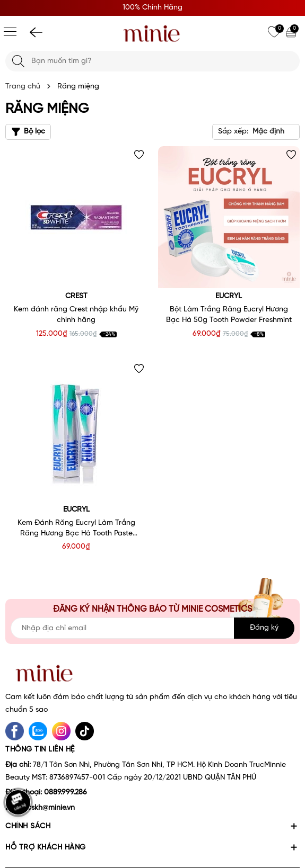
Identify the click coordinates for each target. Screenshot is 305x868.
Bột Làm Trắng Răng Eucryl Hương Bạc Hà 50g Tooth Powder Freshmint (229, 315)
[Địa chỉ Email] (152, 628)
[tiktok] (85, 731)
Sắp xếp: (233, 132)
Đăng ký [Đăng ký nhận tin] (264, 628)
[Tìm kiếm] (18, 61)
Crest (76, 296)
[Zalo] (38, 731)
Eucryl (229, 296)
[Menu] (10, 32)
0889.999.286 (66, 793)
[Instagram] (61, 731)
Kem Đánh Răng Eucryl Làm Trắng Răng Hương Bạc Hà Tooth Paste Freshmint (76, 529)
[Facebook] (15, 731)
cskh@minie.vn (51, 808)
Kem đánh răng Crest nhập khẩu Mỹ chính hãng (76, 315)
